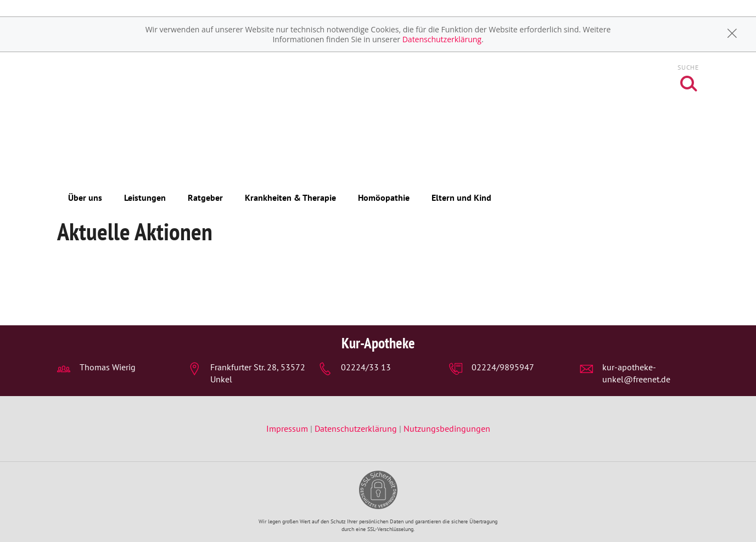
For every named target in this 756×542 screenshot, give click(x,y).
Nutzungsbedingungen (447, 428)
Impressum (288, 428)
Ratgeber (205, 197)
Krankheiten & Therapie (290, 197)
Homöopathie (384, 197)
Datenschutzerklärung (442, 39)
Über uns (85, 197)
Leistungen (145, 197)
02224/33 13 (366, 367)
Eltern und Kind (461, 197)
